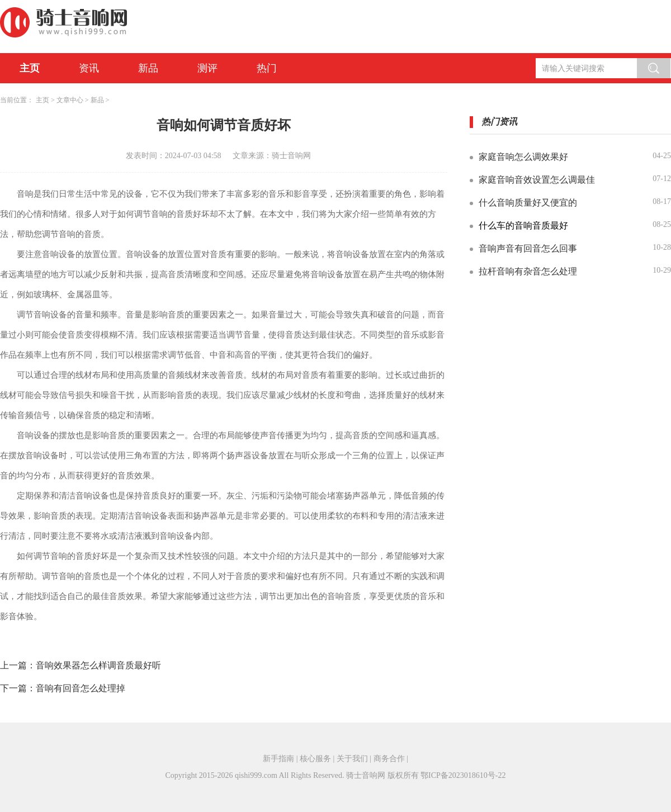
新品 (148, 68)
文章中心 (70, 100)
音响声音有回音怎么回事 (528, 248)
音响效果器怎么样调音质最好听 (98, 665)
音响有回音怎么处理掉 (81, 688)
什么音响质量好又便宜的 (528, 203)
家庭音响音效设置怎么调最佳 (537, 180)
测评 (207, 68)
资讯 (89, 68)
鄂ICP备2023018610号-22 (463, 775)
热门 (267, 68)
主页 (30, 68)
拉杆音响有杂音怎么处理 (528, 271)
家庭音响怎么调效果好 (523, 157)
